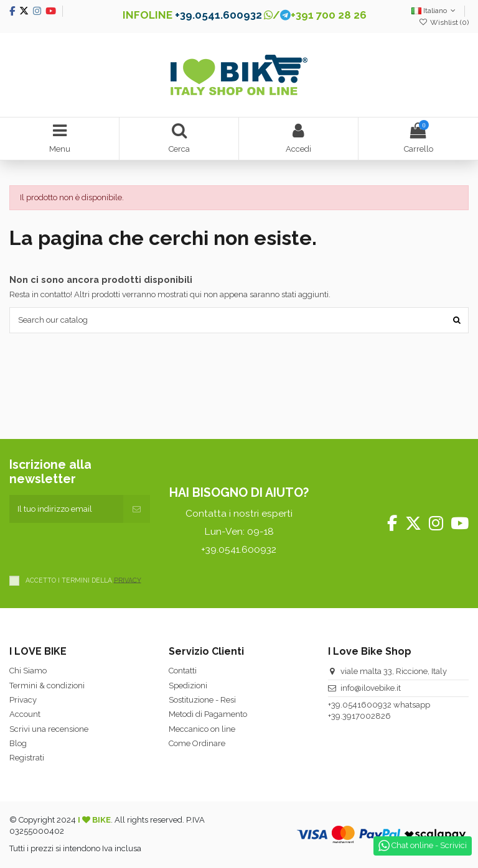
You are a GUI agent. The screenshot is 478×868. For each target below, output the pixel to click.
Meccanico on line (202, 729)
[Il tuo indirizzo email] (66, 509)
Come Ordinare (197, 743)
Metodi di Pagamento (208, 714)
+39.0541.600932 (218, 15)
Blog (18, 743)
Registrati (27, 758)
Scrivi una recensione (49, 729)
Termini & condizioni (47, 686)
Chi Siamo (28, 671)
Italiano (435, 11)
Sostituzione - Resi (202, 700)
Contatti (183, 671)
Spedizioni (188, 686)
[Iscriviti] (137, 509)
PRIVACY (128, 579)
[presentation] (104, 547)
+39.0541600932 (360, 705)
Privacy (23, 700)
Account (25, 714)
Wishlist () (444, 22)
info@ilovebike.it (371, 688)
